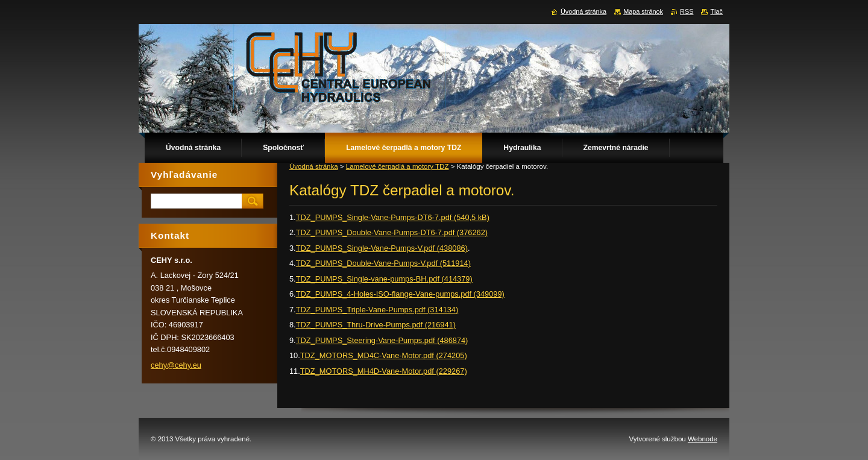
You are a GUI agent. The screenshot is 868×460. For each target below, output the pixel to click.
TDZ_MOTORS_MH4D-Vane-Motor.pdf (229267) (384, 371)
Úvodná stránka (314, 166)
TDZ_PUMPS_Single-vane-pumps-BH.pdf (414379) (384, 279)
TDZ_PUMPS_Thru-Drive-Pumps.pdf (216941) (376, 325)
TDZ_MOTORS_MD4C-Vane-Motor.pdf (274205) (384, 355)
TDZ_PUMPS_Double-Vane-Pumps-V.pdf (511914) (383, 263)
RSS (687, 11)
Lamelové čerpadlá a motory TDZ (398, 166)
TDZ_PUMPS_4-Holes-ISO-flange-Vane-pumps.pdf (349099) (400, 294)
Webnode (703, 439)
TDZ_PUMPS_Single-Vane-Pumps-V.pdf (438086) (382, 248)
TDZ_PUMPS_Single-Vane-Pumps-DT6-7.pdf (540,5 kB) (393, 217)
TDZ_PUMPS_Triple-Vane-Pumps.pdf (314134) (377, 310)
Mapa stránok (643, 11)
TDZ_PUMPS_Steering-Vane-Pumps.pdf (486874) (382, 340)
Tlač (716, 11)
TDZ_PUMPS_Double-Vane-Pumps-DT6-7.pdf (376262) (392, 232)
